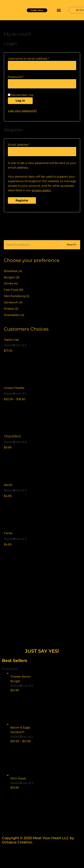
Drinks (8, 283)
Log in (20, 101)
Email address (25, 144)
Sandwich (11, 302)
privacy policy (41, 190)
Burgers (10, 277)
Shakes (9, 309)
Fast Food (11, 290)
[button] (59, 10)
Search (71, 245)
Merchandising (15, 296)
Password (22, 77)
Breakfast (11, 271)
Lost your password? (22, 111)
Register (22, 200)
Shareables (12, 315)
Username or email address (35, 58)
